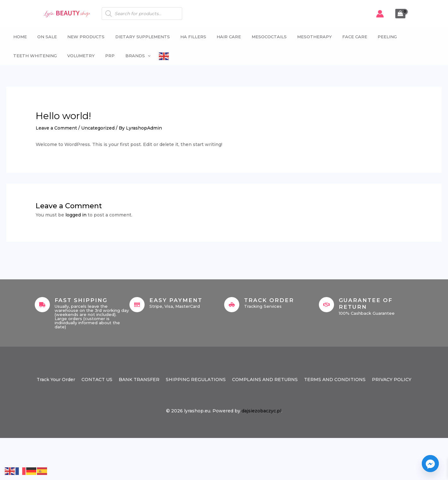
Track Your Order (56, 380)
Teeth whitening (33, 56)
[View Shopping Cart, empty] (400, 14)
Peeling (376, 37)
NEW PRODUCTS (82, 37)
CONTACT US (97, 380)
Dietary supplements (137, 37)
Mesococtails (261, 37)
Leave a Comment (56, 128)
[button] (142, 56)
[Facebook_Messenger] (430, 464)
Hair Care (221, 37)
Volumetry (78, 56)
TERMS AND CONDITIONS (335, 380)
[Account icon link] (380, 14)
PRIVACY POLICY (392, 380)
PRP (106, 56)
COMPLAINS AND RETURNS (265, 380)
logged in (76, 215)
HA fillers (187, 37)
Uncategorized (98, 128)
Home (18, 37)
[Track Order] (232, 305)
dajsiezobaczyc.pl (261, 411)
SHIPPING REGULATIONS (196, 380)
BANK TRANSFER (139, 380)
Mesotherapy (305, 37)
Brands (133, 56)
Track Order (269, 300)
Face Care (344, 37)
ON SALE (44, 37)
